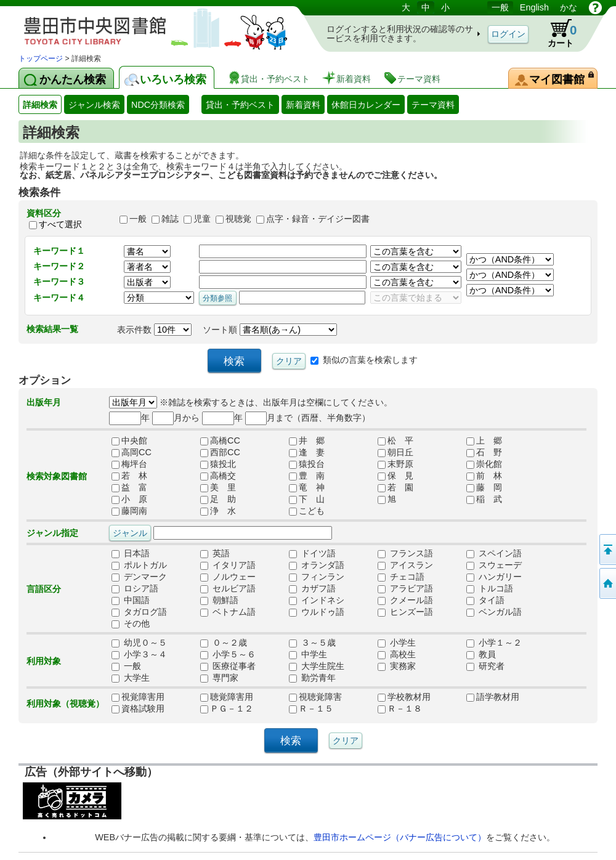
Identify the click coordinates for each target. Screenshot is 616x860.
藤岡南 (129, 511)
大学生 (131, 678)
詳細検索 (40, 105)
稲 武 (484, 500)
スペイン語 (494, 554)
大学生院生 (317, 667)
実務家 (397, 667)
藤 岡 (484, 488)
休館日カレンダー (366, 105)
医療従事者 (228, 667)
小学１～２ (494, 643)
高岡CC (132, 453)
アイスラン (405, 566)
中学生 (308, 655)
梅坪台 (129, 464)
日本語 (131, 554)
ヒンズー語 (405, 612)
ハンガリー (494, 577)
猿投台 (307, 464)
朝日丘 (395, 453)
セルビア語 (228, 589)
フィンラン (317, 577)
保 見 (395, 476)
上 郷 (484, 441)
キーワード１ (59, 251)
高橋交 (218, 476)
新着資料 (303, 105)
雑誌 (170, 219)
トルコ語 (490, 589)
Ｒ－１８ (400, 709)
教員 (481, 655)
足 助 (218, 500)
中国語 (131, 601)
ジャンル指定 (52, 533)
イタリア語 (228, 566)
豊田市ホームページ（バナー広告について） (400, 837)
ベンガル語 (494, 612)
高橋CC (220, 441)
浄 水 (218, 511)
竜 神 (307, 488)
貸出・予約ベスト (240, 105)
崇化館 (484, 464)
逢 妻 (307, 453)
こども (307, 511)
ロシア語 (135, 589)
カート (556, 33)
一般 (500, 7)
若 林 (129, 476)
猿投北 (218, 464)
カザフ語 (312, 589)
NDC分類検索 (158, 105)
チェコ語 (401, 577)
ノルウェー (228, 577)
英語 (215, 554)
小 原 (129, 500)
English (534, 7)
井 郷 (307, 441)
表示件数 (154, 330)
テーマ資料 (433, 105)
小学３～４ (139, 655)
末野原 (395, 464)
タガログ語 (139, 612)
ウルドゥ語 (317, 612)
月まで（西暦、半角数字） (308, 418)
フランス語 (405, 554)
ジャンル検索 (94, 105)
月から (176, 418)
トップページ (41, 59)
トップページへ (607, 583)
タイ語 (485, 601)
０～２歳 (224, 643)
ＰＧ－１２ (227, 709)
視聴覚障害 (315, 697)
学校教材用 (404, 697)
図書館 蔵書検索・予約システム (148, 26)
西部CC (220, 453)
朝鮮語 (219, 601)
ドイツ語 (312, 554)
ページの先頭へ (607, 550)
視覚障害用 (138, 697)
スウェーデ (494, 566)
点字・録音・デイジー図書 (318, 219)
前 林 (484, 476)
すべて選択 (60, 224)
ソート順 (270, 330)
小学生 (397, 643)
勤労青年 (312, 678)
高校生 (397, 655)
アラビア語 (405, 589)
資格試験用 (138, 709)
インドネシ (317, 601)
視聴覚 (238, 219)
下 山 (307, 500)
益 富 (129, 488)
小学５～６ (228, 655)
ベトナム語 (228, 612)
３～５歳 (312, 643)
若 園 (395, 488)
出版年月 (44, 402)
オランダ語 (317, 566)
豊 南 (307, 476)
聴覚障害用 (227, 697)
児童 (202, 219)
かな (569, 7)
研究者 (485, 667)
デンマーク (139, 577)
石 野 (484, 453)
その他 (131, 624)
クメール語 (405, 601)
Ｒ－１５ (311, 709)
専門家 (219, 678)
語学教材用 (493, 697)
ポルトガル (139, 566)
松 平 (395, 441)
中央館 (129, 441)
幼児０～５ (139, 643)
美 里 (218, 488)
